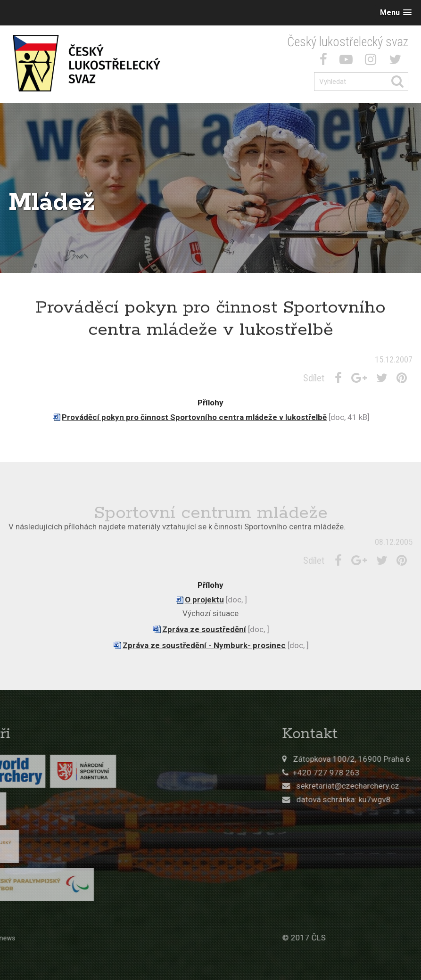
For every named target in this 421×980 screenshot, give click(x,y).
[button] (396, 12)
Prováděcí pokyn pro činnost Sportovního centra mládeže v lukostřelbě (194, 417)
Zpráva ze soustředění (204, 629)
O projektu (204, 600)
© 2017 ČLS (357, 938)
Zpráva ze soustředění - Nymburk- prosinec (204, 645)
